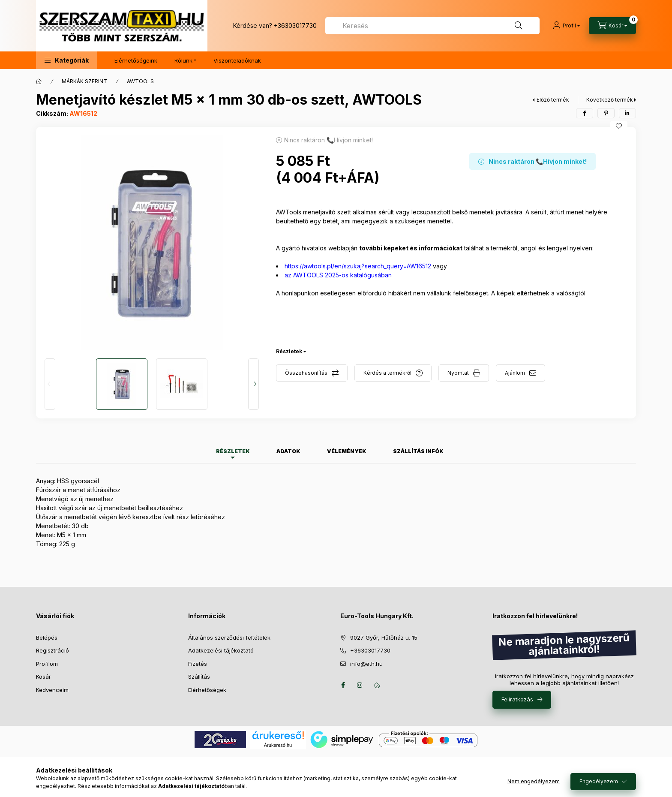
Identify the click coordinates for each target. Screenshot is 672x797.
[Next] (253, 384)
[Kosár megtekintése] (612, 26)
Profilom (47, 664)
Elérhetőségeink (136, 60)
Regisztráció (52, 650)
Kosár (43, 677)
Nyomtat (458, 373)
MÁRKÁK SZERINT (84, 81)
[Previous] (50, 384)
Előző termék (553, 100)
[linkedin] (627, 113)
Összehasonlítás (306, 373)
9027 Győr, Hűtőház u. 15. (384, 638)
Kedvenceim (52, 690)
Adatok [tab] (288, 451)
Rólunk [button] (183, 60)
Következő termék (610, 100)
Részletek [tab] (233, 451)
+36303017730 (295, 26)
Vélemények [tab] (347, 451)
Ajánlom (515, 373)
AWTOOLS (140, 81)
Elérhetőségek (207, 690)
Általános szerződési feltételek (229, 638)
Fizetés (198, 664)
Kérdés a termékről (387, 373)
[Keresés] (519, 26)
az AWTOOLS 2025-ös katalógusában (338, 275)
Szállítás (199, 677)
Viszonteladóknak (237, 60)
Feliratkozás (517, 699)
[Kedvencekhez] (619, 126)
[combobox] (432, 26)
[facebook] (585, 113)
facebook (343, 685)
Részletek (289, 351)
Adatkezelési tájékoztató (221, 650)
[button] (67, 60)
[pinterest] (606, 113)
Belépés (47, 638)
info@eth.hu (366, 664)
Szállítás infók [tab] (418, 451)
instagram (360, 685)
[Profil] (566, 26)
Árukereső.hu (278, 745)
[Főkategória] (39, 81)
